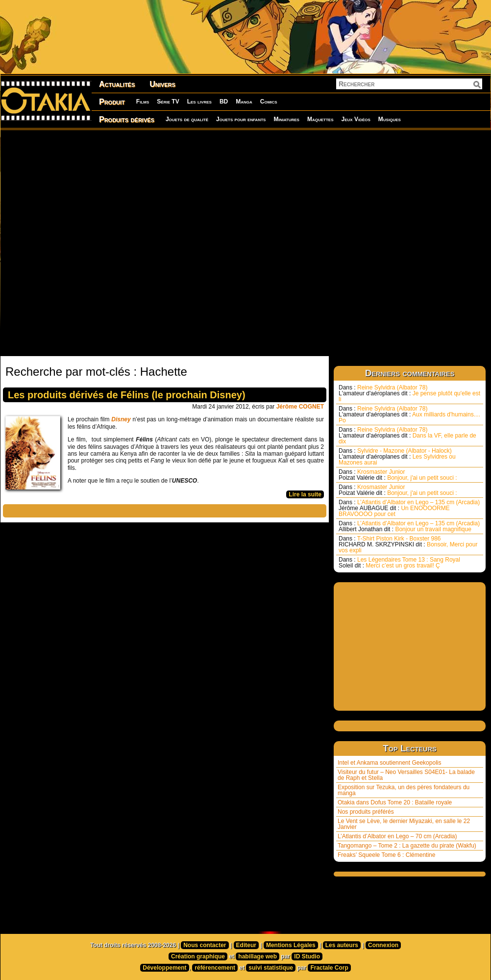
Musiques (390, 119)
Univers (162, 84)
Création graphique (198, 956)
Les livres (199, 102)
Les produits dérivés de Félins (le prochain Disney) (127, 395)
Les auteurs (342, 945)
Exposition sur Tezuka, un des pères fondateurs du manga (404, 790)
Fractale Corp (329, 968)
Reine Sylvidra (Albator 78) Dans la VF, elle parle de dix (407, 436)
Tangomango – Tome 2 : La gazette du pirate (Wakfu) (407, 846)
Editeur (246, 945)
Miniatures (286, 119)
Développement (164, 968)
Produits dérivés (127, 119)
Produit (112, 102)
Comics (269, 102)
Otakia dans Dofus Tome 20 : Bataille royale (395, 802)
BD (224, 102)
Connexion (383, 945)
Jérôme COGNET (300, 407)
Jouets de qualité (187, 119)
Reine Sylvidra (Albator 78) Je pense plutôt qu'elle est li (409, 393)
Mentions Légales (291, 945)
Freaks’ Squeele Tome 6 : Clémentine (386, 855)
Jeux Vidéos (356, 119)
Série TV (168, 102)
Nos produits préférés (366, 812)
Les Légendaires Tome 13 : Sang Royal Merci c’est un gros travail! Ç (399, 563)
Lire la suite (305, 494)
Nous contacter (205, 945)
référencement (215, 968)
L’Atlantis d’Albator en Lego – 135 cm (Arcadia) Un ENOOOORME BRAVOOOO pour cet (409, 508)
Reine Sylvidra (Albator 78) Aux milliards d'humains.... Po (409, 414)
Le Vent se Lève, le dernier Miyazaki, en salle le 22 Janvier (404, 824)
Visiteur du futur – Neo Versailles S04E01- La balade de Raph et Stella (406, 775)
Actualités (117, 84)
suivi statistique (271, 968)
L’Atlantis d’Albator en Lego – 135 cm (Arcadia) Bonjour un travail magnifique (409, 526)
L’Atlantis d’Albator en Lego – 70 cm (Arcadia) (397, 836)
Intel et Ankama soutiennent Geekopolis (389, 763)
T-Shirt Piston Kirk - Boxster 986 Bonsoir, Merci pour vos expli (408, 544)
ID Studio (307, 956)
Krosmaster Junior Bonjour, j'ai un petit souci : (398, 475)
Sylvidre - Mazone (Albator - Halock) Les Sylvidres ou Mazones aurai (397, 457)
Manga (244, 102)
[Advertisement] (113, 243)
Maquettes (320, 119)
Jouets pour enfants (241, 119)
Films (143, 102)
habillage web (258, 956)
